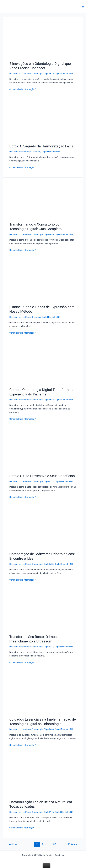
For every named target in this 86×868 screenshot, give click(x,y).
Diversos (36, 152)
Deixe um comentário (20, 74)
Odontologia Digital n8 (42, 74)
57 (55, 844)
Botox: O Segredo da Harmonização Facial (42, 146)
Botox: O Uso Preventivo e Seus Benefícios (42, 476)
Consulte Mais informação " (23, 89)
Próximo (74, 844)
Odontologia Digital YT (42, 481)
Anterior (12, 844)
